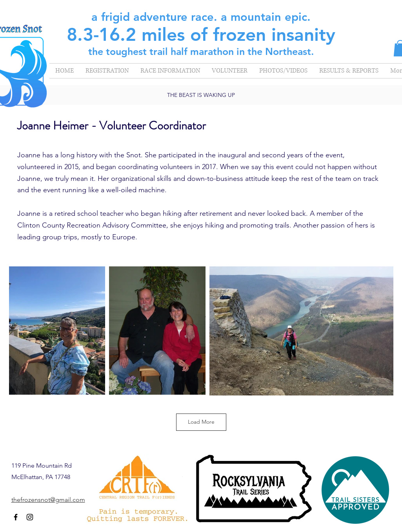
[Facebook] (16, 517)
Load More (201, 422)
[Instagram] (30, 517)
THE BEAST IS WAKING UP (201, 95)
